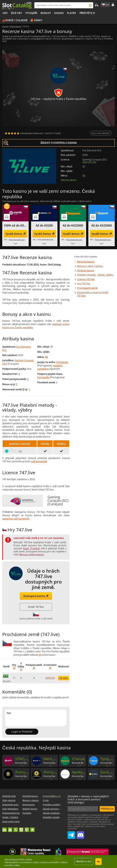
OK (98, 862)
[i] (14, 668)
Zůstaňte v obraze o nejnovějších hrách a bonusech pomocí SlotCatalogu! (88, 799)
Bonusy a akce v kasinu (90, 266)
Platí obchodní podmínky (19, 240)
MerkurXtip (50, 759)
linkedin (5, 828)
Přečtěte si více (84, 862)
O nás (46, 800)
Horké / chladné (16, 20)
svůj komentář (39, 461)
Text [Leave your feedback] (36, 718)
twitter (16, 828)
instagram (21, 828)
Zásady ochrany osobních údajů (59, 809)
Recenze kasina (86, 262)
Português (62, 362)
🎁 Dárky (36, 20)
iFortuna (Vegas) (50, 772)
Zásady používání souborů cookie (59, 813)
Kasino (59, 13)
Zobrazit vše (89, 162)
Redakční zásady (51, 817)
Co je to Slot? (52, 796)
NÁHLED (50, 678)
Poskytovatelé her (11, 813)
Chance (78, 759)
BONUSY (46, 13)
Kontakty (27, 813)
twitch (27, 828)
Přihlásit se (107, 809)
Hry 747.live (84, 284)
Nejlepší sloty (9, 796)
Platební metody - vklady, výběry (95, 275)
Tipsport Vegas (107, 759)
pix (13, 451)
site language (103, 4)
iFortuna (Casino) (22, 772)
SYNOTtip (22, 759)
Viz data (64, 678)
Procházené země (87, 288)
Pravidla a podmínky (53, 805)
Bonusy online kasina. (32, 554)
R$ (84, 176)
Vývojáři (31, 13)
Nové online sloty (11, 821)
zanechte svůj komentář (16, 519)
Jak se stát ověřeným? (101, 133)
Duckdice (107, 772)
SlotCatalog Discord (80, 834)
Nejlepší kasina (30, 796)
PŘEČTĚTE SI (87, 13)
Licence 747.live (86, 279)
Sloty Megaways (10, 809)
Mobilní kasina (30, 809)
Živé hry (17, 13)
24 (40, 655)
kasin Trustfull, (32, 548)
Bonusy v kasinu (31, 800)
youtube (10, 828)
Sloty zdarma (9, 800)
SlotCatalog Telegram (71, 834)
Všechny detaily (69, 180)
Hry (5, 13)
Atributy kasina (86, 270)
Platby (72, 13)
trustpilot (32, 828)
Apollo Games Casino (79, 772)
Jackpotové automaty (13, 805)
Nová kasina (29, 805)
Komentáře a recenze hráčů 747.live (93, 294)
